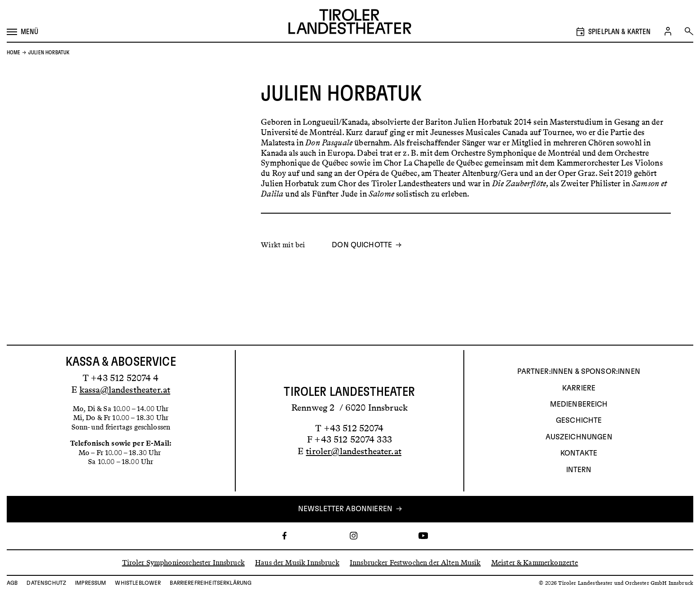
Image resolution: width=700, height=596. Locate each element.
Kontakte (579, 454)
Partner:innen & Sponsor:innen (579, 372)
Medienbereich (579, 404)
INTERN (579, 470)
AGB (12, 583)
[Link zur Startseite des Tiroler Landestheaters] (350, 23)
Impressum (90, 583)
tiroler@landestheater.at (354, 451)
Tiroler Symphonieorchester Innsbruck (183, 563)
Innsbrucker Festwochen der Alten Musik (415, 563)
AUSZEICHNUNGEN (579, 437)
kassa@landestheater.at (125, 390)
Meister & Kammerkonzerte (535, 563)
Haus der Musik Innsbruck (297, 563)
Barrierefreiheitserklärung (211, 583)
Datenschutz (46, 583)
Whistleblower (138, 583)
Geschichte (579, 421)
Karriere (579, 388)
